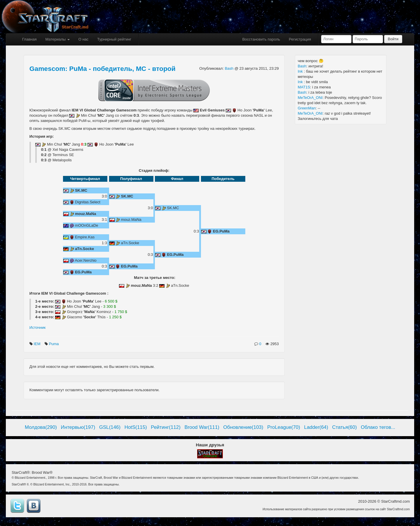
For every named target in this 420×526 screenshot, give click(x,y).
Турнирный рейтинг (114, 39)
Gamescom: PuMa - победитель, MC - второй (103, 69)
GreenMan (307, 108)
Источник (38, 327)
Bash (230, 68)
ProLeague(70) (284, 427)
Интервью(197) (78, 427)
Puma (55, 344)
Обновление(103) (243, 427)
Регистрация (300, 39)
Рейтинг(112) (166, 427)
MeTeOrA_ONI (310, 98)
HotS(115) (136, 427)
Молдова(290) (41, 427)
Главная (29, 39)
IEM (37, 344)
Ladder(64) (316, 427)
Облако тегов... (378, 427)
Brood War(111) (202, 427)
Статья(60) (345, 427)
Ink (301, 71)
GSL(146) (110, 427)
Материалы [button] (57, 39)
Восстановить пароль (261, 39)
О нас (84, 39)
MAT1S (304, 87)
